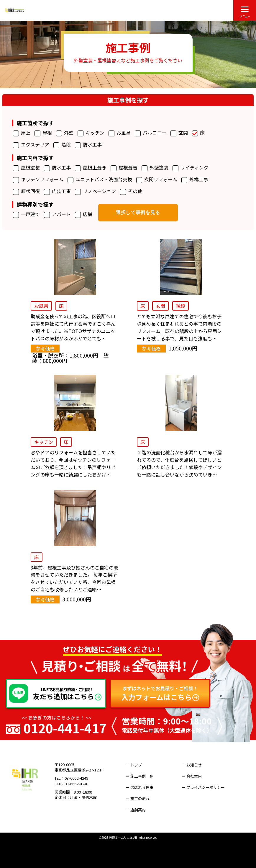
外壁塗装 (155, 168)
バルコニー (151, 133)
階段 (62, 145)
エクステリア (31, 145)
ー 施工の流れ (141, 791)
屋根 (43, 133)
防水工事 (88, 145)
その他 (131, 191)
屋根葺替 (124, 168)
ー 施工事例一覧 (143, 775)
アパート (57, 214)
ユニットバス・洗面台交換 (100, 180)
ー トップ (138, 767)
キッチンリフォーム (38, 180)
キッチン (91, 133)
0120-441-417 (65, 730)
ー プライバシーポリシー (207, 783)
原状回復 (26, 191)
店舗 (84, 214)
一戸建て (26, 214)
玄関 (179, 133)
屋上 (22, 133)
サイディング (191, 168)
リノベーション (95, 191)
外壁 (65, 133)
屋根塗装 (26, 168)
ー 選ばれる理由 (143, 783)
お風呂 (120, 133)
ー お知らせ (196, 767)
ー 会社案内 (196, 775)
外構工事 (195, 180)
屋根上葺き (91, 168)
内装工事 (57, 191)
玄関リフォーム (157, 180)
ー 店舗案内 (140, 800)
